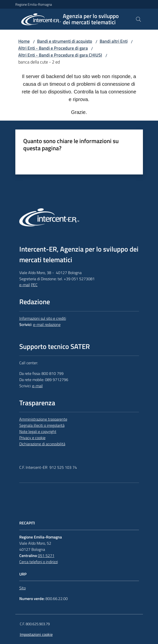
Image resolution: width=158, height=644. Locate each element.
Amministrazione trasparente (43, 419)
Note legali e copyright (38, 431)
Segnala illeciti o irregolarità (42, 425)
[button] (138, 19)
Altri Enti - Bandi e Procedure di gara (53, 48)
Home (24, 41)
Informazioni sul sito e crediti (43, 318)
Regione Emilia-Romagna (34, 4)
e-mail (25, 285)
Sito (23, 588)
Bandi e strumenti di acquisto (65, 41)
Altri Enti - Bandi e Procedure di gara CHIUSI (60, 55)
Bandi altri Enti (114, 41)
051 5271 (46, 556)
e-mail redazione (47, 324)
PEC (34, 285)
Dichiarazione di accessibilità (42, 444)
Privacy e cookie (32, 438)
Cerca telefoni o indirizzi (39, 562)
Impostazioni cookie (36, 634)
